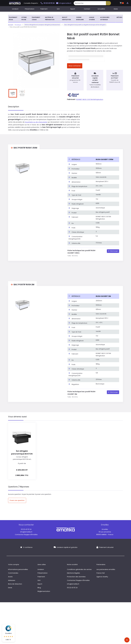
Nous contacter (75, 66)
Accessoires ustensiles (105, 18)
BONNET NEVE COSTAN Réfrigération (90, 101)
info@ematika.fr (65, 3)
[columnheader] (81, 161)
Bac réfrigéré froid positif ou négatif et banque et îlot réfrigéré (81, 25)
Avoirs (10, 578)
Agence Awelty (102, 578)
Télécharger (113, 253)
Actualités (101, 9)
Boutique (18, 25)
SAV (58, 9)
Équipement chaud (36, 18)
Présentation (30, 9)
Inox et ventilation (66, 18)
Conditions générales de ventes (79, 571)
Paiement (44, 9)
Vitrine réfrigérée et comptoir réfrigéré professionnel (41, 25)
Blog (39, 589)
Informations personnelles (18, 571)
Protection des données (76, 578)
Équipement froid (13, 18)
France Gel (101, 574)
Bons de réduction (15, 585)
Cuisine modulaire (80, 18)
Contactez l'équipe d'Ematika (26, 536)
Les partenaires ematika (106, 571)
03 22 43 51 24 (47, 3)
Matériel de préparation (50, 18)
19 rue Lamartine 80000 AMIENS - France (105, 533)
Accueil (11, 25)
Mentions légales (73, 574)
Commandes (13, 574)
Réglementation (44, 593)
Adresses (12, 582)
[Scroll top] (127, 640)
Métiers (119, 17)
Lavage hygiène (92, 18)
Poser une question (17, 502)
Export (73, 9)
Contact (87, 9)
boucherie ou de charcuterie (36, 124)
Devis (116, 9)
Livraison (15, 9)
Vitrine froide (24, 18)
